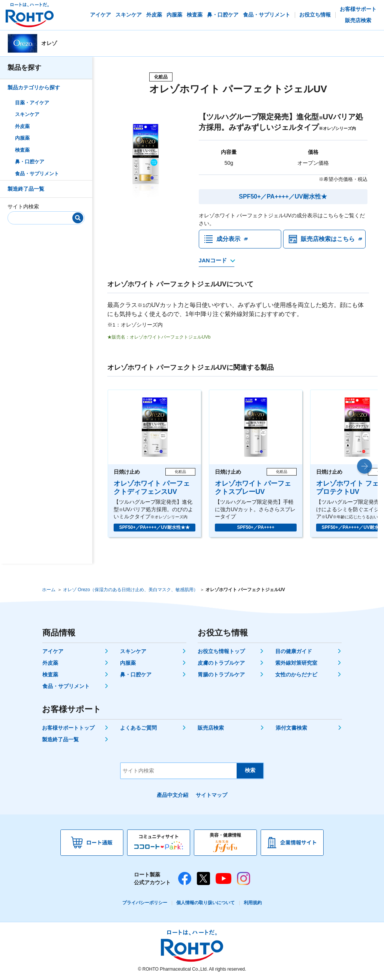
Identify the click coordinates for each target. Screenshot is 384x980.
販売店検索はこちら (328, 239)
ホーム (49, 590)
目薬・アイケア (32, 103)
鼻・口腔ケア (30, 162)
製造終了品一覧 (26, 189)
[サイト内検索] (43, 216)
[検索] (78, 218)
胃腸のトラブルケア (221, 674)
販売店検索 (211, 728)
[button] (364, 466)
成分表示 (228, 239)
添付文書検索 (291, 728)
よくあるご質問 (138, 728)
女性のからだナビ (296, 674)
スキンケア (27, 114)
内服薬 (22, 138)
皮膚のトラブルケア (221, 663)
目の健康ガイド (294, 651)
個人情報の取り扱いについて (205, 903)
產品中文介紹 (172, 795)
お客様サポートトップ (68, 728)
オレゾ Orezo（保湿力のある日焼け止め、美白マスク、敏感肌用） (130, 590)
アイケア (53, 651)
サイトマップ (211, 795)
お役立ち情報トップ (221, 651)
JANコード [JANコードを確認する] (213, 260)
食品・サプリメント (37, 174)
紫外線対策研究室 (296, 663)
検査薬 (22, 150)
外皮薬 (22, 126)
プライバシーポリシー (145, 903)
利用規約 (253, 903)
